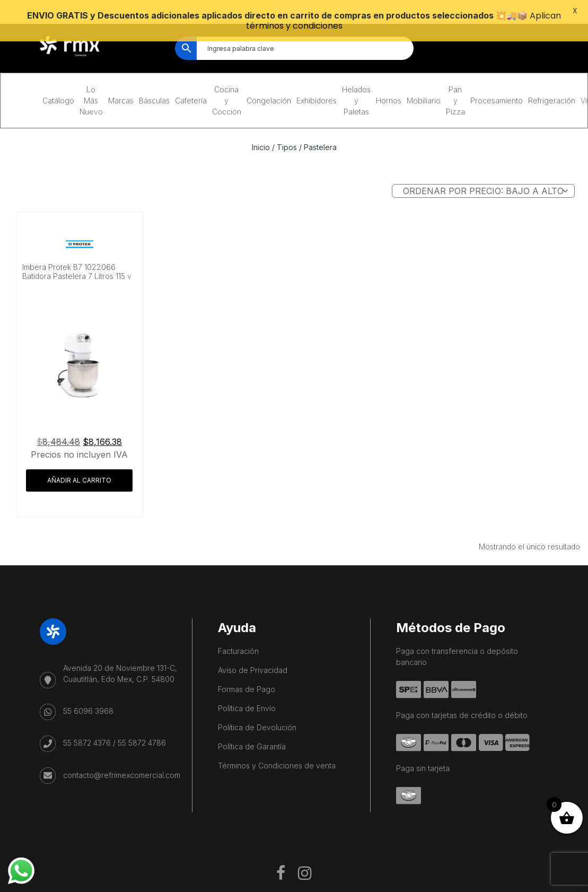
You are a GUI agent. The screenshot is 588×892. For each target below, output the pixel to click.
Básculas (154, 83)
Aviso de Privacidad (253, 653)
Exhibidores (317, 83)
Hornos (389, 83)
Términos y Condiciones (418, 883)
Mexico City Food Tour (330, 780)
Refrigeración (552, 83)
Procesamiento (497, 83)
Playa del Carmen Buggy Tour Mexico (241, 780)
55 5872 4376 (87, 725)
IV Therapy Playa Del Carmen (297, 791)
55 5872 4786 (142, 725)
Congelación (269, 83)
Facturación (238, 633)
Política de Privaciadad (507, 883)
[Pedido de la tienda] (483, 173)
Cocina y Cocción (227, 83)
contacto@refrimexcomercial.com (122, 757)
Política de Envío (247, 691)
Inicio (261, 130)
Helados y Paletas (356, 83)
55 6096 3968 (88, 693)
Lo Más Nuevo (91, 83)
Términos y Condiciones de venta (277, 748)
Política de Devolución (257, 710)
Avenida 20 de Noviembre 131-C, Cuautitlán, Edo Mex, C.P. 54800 (120, 656)
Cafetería (191, 83)
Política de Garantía (252, 729)
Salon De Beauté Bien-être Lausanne (338, 791)
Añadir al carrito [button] (79, 463)
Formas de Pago (247, 672)
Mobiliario (424, 83)
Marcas (121, 83)
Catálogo (58, 83)
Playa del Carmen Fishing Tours (260, 791)
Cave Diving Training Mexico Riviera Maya (290, 780)
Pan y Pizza (455, 83)
